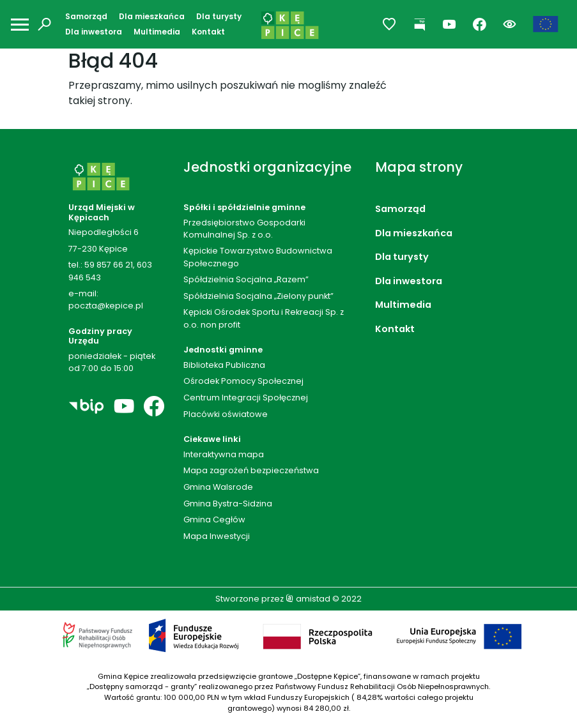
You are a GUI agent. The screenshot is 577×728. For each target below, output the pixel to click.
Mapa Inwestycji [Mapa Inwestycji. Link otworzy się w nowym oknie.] (217, 536)
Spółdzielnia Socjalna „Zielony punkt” (258, 296)
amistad (308, 599)
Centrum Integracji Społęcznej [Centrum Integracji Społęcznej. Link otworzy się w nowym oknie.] (246, 398)
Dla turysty (219, 16)
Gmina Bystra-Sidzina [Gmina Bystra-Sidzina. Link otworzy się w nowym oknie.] (228, 504)
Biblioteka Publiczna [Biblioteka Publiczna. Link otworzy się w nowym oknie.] (224, 365)
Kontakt (208, 32)
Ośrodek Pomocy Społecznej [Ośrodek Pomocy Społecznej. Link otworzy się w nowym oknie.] (243, 381)
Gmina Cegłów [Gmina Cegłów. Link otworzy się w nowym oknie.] (214, 519)
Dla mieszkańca (152, 16)
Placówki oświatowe (226, 414)
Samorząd (86, 16)
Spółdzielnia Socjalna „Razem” (246, 279)
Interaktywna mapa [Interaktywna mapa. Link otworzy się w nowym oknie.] (224, 454)
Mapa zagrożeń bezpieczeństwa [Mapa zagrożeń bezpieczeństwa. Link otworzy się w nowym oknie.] (251, 470)
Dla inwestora (94, 32)
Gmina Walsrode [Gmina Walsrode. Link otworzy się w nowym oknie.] (218, 487)
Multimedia (157, 32)
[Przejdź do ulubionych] (389, 25)
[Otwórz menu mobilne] (20, 25)
